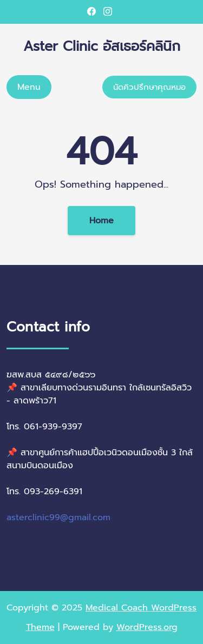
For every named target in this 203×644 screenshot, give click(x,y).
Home (101, 221)
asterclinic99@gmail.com (58, 517)
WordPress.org (147, 627)
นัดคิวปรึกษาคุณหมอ (149, 87)
